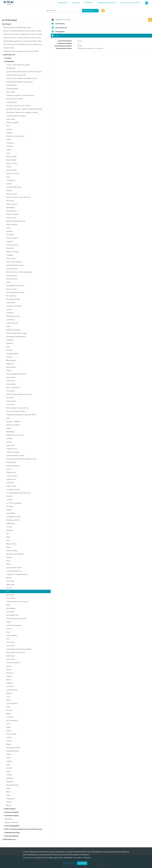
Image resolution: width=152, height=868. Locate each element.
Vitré (8, 639)
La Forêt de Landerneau (14, 503)
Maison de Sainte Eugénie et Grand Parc (19, 394)
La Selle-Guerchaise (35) (14, 625)
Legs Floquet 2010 (9, 55)
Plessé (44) (10, 673)
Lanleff (8, 758)
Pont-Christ (10, 686)
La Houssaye (10, 320)
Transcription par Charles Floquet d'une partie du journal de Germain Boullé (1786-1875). (23, 44)
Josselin (9, 737)
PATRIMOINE (89, 3)
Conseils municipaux (13, 452)
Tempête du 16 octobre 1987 (15, 136)
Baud (8, 540)
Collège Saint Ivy (12, 449)
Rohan (8, 605)
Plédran (9, 714)
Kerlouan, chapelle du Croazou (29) (17, 602)
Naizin (8, 795)
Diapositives (9, 819)
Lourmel (9, 309)
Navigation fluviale (12, 354)
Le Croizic (9, 496)
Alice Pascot (10, 595)
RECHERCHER (63, 3)
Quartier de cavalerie (13, 425)
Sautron (9, 666)
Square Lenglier (11, 160)
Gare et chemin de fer (13, 388)
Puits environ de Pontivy (14, 187)
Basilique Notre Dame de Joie (16, 221)
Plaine (8, 228)
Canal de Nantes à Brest (14, 568)
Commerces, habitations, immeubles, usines (20, 95)
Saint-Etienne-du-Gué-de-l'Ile (16, 653)
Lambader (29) (11, 479)
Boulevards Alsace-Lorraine (15, 435)
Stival (8, 126)
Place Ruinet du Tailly (13, 299)
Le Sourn (9, 629)
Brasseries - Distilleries (13, 422)
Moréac (9, 792)
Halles (8, 326)
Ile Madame (10, 778)
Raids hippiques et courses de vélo (17, 408)
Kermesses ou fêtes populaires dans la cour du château (21, 51)
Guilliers (9, 731)
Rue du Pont (10, 201)
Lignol (8, 765)
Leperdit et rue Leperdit (14, 306)
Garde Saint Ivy (11, 401)
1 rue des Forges (12, 102)
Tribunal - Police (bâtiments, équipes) (18, 65)
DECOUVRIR (76, 3)
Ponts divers (10, 235)
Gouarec (9, 510)
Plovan (8, 680)
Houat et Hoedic (11, 734)
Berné (8, 537)
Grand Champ (11, 513)
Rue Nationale (11, 68)
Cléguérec (10, 530)
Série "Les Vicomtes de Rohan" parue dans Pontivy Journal (23, 829)
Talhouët (9, 129)
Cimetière (9, 439)
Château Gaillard (12, 476)
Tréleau (9, 150)
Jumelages (10, 255)
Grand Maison (11, 391)
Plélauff (9, 670)
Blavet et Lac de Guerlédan (15, 554)
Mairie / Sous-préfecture (14, 262)
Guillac (8, 727)
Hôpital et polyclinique (13, 330)
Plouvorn (9, 802)
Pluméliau (9, 683)
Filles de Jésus (11, 377)
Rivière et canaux (12, 194)
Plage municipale (12, 224)
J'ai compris (82, 863)
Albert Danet (10, 585)
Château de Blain (12, 551)
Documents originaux (12, 836)
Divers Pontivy (11, 92)
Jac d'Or (9, 588)
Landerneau (10, 483)
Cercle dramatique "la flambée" (16, 374)
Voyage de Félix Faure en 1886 (16, 75)
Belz (8, 534)
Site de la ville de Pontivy (130, 3)
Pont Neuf (9, 241)
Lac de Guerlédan (12, 720)
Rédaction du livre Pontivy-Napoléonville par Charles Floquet (23, 34)
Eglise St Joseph (12, 204)
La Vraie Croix (11, 642)
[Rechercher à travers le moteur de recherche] (65, 11)
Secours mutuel (11, 218)
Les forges (10, 506)
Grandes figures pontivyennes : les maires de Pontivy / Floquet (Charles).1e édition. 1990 (23, 41)
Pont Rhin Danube (12, 238)
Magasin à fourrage (12, 252)
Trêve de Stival (11, 258)
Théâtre (9, 140)
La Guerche (10, 717)
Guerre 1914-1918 (12, 269)
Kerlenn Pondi (11, 303)
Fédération (10, 343)
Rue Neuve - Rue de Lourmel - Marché (19, 106)
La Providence (11, 180)
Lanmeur (9, 761)
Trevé (8, 632)
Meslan (9, 805)
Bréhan (9, 564)
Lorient (8, 771)
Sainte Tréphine (11, 211)
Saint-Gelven (10, 656)
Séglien (9, 622)
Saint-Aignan (10, 612)
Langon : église (11, 486)
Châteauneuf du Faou (13, 520)
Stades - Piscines (12, 163)
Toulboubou (10, 143)
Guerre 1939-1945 (12, 275)
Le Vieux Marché (12, 636)
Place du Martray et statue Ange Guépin (19, 272)
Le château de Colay (13, 489)
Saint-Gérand (11, 659)
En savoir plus (69, 863)
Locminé (9, 768)
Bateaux (9, 428)
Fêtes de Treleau (9, 48)
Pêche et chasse (12, 289)
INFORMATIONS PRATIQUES (106, 3)
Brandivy (9, 557)
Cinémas (9, 442)
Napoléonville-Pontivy (13, 748)
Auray (8, 697)
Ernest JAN (10, 248)
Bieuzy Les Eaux (11, 544)
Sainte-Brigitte (11, 608)
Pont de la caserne (12, 245)
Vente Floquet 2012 (9, 839)
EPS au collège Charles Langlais (17, 333)
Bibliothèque (10, 432)
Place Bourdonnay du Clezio (15, 292)
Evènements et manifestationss (16, 337)
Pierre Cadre (10, 581)
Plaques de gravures (11, 822)
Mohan (8, 788)
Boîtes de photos (10, 809)
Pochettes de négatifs (12, 816)
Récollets (9, 191)
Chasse (9, 469)
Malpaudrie (10, 364)
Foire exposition (11, 384)
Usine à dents (11, 119)
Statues (9, 167)
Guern (8, 724)
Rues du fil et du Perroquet (15, 99)
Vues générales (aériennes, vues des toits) (20, 82)
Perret (8, 707)
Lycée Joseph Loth (12, 323)
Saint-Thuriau (11, 646)
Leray (8, 591)
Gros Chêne (10, 398)
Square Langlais (11, 157)
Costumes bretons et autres (15, 455)
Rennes (9, 700)
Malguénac (10, 782)
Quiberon (9, 693)
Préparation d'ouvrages (12, 833)
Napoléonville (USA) (13, 751)
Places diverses (11, 296)
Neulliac (9, 754)
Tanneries (9, 133)
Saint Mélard (10, 208)
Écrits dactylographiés (12, 826)
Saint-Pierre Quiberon (13, 663)
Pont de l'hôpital (11, 170)
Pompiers (9, 231)
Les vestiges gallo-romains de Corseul (18, 493)
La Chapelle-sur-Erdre (13, 517)
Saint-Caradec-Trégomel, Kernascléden (19, 649)
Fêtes (8, 347)
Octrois (9, 282)
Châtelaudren (11, 523)
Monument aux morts (13, 316)
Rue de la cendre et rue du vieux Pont (18, 197)
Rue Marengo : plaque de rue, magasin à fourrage (22, 112)
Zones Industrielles (12, 89)
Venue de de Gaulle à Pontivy (16, 411)
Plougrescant (11, 799)
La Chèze (9, 527)
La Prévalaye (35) (12, 690)
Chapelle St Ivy (11, 472)
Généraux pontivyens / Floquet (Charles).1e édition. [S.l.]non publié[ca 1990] (23, 38)
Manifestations (11, 367)
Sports (8, 153)
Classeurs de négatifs (12, 812)
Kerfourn (9, 741)
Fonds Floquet (6, 24)
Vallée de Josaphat (12, 123)
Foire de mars (11, 381)
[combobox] (90, 11)
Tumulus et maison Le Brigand (16, 116)
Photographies (9, 61)
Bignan (8, 547)
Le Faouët (9, 500)
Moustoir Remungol (12, 785)
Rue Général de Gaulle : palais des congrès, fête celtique (24, 109)
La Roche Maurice (12, 703)
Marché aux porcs (12, 279)
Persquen (9, 710)
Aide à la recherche (54, 14)
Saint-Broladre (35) (12, 615)
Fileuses (9, 371)
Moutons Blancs (11, 360)
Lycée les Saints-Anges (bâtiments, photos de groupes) (24, 72)
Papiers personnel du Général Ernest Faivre (17, 27)
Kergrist (9, 744)
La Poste (9, 184)
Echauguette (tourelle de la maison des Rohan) (21, 415)
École (8, 418)
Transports (10, 146)
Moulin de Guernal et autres (15, 265)
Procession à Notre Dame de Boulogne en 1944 (21, 459)
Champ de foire (11, 462)
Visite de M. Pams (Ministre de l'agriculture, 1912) (22, 78)
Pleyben (9, 676)
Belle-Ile (9, 578)
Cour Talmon (10, 405)
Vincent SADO (11, 598)
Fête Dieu (9, 350)
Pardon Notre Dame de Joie (15, 286)
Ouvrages (8, 58)
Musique (9, 357)
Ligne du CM (10, 445)
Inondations (10, 313)
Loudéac (9, 775)
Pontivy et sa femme (13, 174)
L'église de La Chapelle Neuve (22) (17, 574)
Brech (8, 561)
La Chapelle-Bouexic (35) (14, 571)
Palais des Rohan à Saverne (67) (16, 619)
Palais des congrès (12, 214)
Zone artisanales (12, 85)
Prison (8, 177)
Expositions (10, 340)
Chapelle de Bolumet (13, 466)
